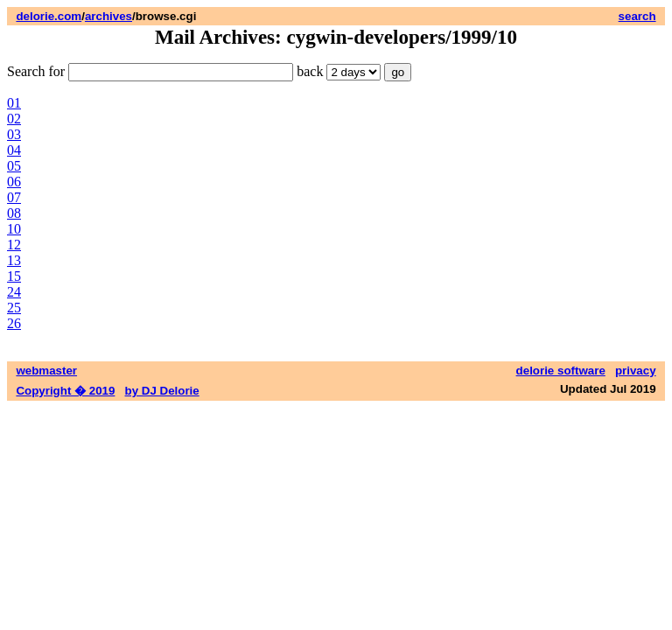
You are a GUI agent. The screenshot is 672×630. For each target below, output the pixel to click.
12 (14, 245)
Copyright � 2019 (65, 391)
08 (14, 213)
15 (14, 276)
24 (14, 292)
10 (14, 229)
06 (14, 182)
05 (14, 166)
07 (14, 197)
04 (14, 150)
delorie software (561, 371)
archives (108, 16)
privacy (636, 371)
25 (14, 308)
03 (14, 134)
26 (14, 323)
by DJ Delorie (162, 391)
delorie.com (49, 16)
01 (14, 103)
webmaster (46, 371)
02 (14, 119)
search (637, 16)
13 (14, 260)
